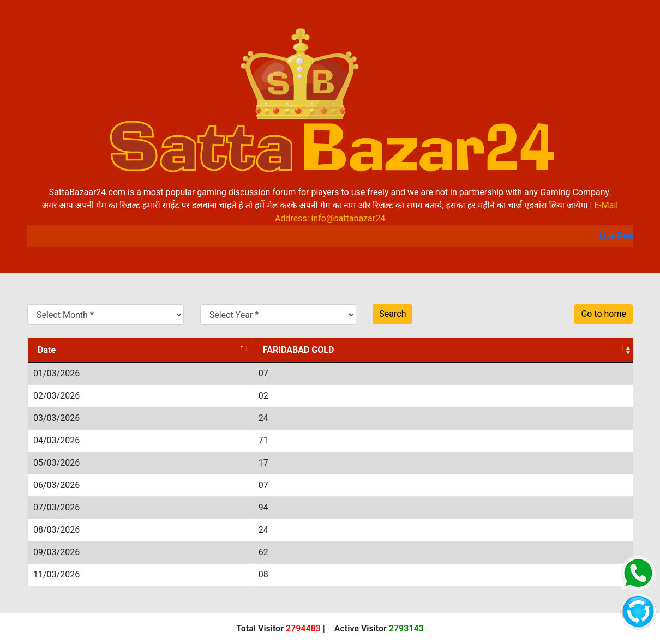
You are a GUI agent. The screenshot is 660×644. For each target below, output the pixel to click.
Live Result (626, 236)
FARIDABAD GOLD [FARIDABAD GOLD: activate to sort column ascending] (298, 350)
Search (392, 314)
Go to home (604, 314)
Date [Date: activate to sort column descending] (47, 350)
